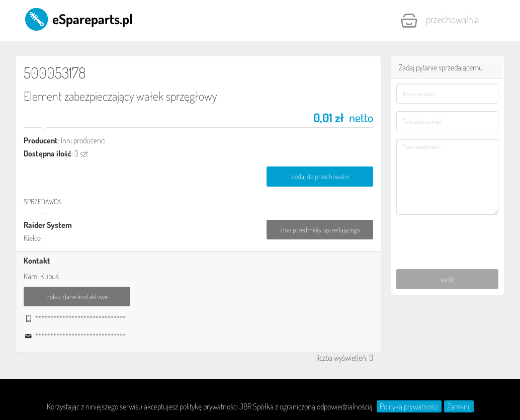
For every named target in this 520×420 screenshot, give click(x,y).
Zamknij (459, 406)
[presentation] (448, 235)
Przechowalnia (440, 21)
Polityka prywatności (409, 406)
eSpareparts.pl (78, 19)
